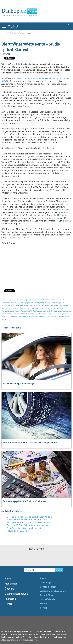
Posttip (44, 608)
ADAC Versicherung (44, 314)
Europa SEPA (23, 316)
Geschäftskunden (48, 599)
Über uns (9, 589)
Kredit (43, 578)
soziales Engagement (25, 303)
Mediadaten (11, 584)
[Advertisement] (36, 267)
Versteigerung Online (42, 303)
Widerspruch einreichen (62, 311)
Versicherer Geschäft (9, 303)
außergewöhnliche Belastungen (17, 300)
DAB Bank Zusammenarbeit (58, 316)
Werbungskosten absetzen (39, 300)
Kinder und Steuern (8, 314)
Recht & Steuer (47, 595)
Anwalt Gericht (26, 311)
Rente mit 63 (57, 314)
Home (8, 579)
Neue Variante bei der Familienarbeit (24, 528)
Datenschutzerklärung (16, 594)
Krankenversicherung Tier (20, 308)
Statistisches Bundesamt (38, 316)
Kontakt (9, 604)
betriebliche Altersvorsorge (27, 314)
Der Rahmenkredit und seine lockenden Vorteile (30, 517)
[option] (13, 559)
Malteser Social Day (36, 305)
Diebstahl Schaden (38, 308)
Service (43, 603)
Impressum (11, 599)
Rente (60, 212)
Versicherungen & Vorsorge (16, 33)
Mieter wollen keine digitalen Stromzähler (27, 520)
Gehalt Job (5, 319)
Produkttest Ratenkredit (20, 305)
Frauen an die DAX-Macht (19, 531)
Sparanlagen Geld (51, 305)
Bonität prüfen (12, 316)
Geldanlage (45, 583)
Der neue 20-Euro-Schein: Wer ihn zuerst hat (28, 525)
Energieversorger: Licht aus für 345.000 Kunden (29, 522)
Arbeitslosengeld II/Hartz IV (42, 311)
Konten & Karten (48, 587)
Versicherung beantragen (10, 311)
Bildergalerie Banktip (57, 300)
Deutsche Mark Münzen (54, 308)
